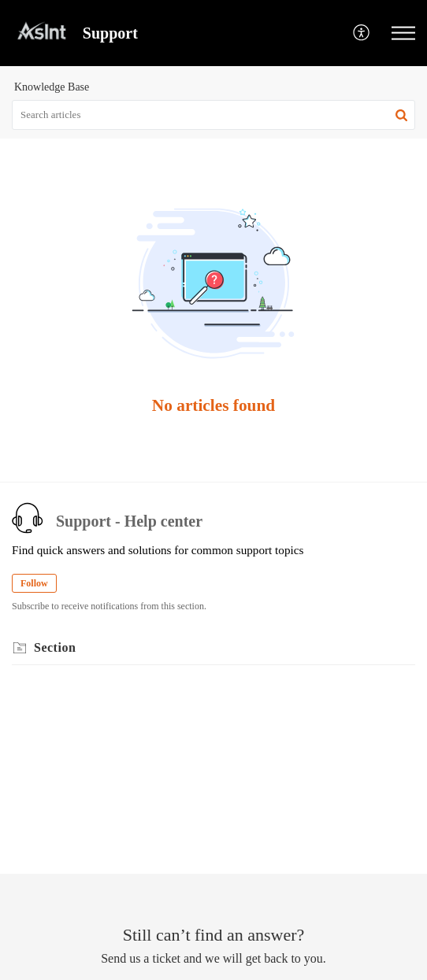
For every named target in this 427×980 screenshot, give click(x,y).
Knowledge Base (52, 87)
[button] (362, 33)
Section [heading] (55, 647)
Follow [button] (34, 583)
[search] (213, 115)
